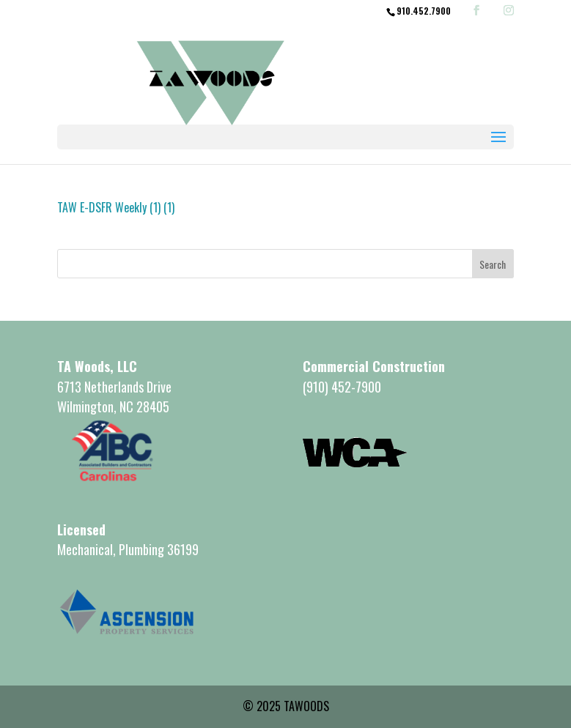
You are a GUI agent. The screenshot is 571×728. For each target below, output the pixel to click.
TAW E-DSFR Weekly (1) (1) (116, 207)
